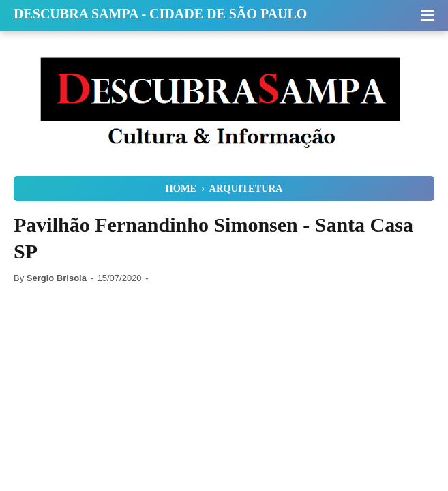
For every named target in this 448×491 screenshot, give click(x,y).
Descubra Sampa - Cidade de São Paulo (160, 14)
